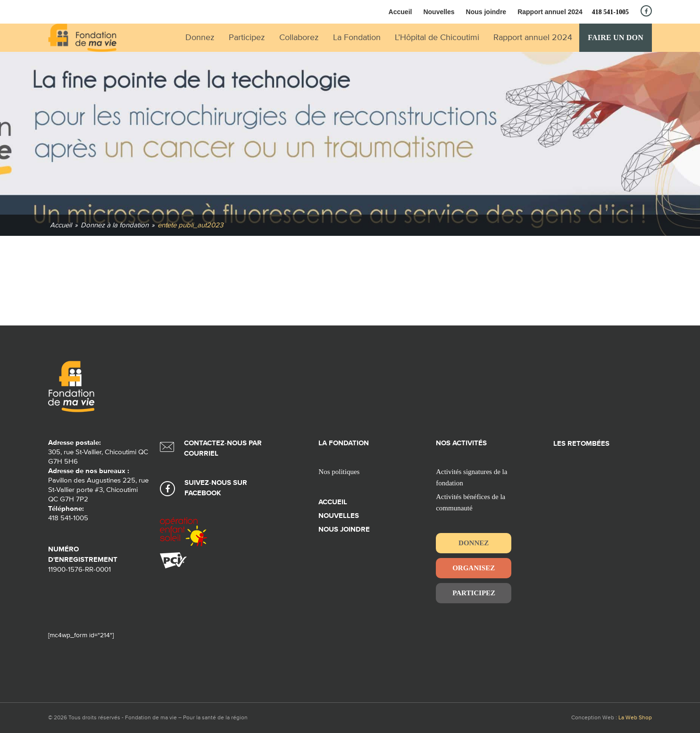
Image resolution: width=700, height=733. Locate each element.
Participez (474, 593)
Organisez (474, 568)
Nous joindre (486, 12)
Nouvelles (439, 12)
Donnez (474, 543)
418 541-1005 (610, 12)
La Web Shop (635, 718)
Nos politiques (339, 472)
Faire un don (616, 37)
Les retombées (581, 444)
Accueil (400, 12)
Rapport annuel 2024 (550, 12)
